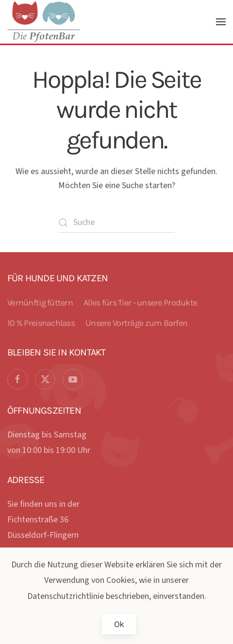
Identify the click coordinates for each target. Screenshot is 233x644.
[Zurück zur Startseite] (45, 22)
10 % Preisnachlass (41, 323)
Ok (119, 624)
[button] (221, 22)
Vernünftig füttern (40, 303)
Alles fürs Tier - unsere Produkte (140, 303)
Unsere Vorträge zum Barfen (136, 323)
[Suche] (116, 223)
